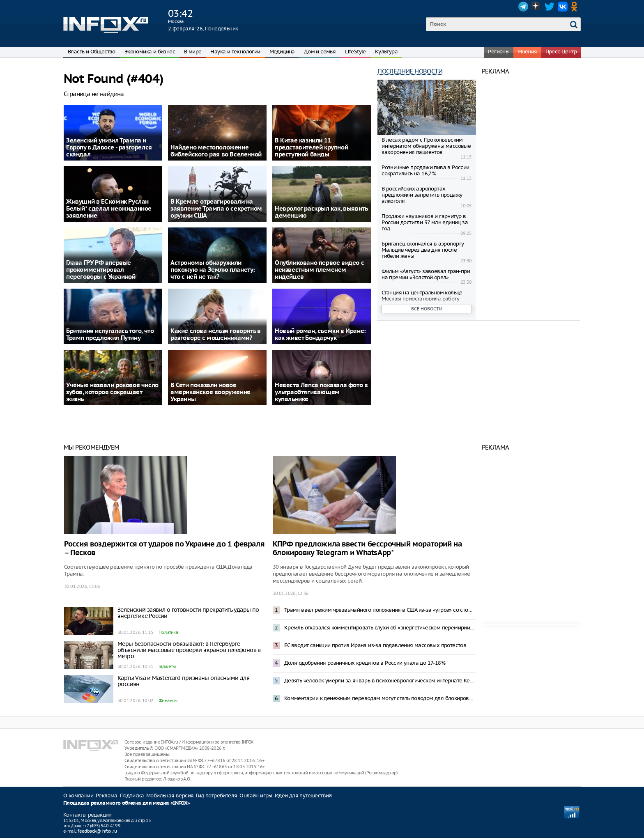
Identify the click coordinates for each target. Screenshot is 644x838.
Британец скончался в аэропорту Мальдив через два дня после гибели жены (423, 250)
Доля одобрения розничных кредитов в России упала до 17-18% (365, 663)
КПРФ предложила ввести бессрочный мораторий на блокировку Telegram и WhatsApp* (367, 549)
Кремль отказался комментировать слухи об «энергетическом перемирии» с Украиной (380, 628)
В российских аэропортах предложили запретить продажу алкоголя (422, 195)
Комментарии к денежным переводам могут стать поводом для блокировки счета (380, 698)
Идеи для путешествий (303, 796)
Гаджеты (167, 666)
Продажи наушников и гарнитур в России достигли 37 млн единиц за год (425, 222)
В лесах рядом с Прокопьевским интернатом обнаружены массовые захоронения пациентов (426, 146)
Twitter (550, 7)
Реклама (107, 796)
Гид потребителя (216, 796)
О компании (78, 796)
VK (563, 7)
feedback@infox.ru (97, 831)
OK (576, 7)
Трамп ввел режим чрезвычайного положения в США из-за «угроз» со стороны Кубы (380, 610)
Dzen (536, 7)
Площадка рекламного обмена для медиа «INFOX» (127, 803)
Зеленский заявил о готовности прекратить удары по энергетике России (188, 613)
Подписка (132, 796)
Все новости (427, 309)
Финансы (168, 700)
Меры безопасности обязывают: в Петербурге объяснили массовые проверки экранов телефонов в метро (189, 650)
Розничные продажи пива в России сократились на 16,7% (425, 170)
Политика (168, 632)
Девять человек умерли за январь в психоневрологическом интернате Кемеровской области (380, 681)
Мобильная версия (170, 796)
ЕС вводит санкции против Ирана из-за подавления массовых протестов (375, 645)
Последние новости (410, 71)
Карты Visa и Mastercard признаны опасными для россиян (183, 681)
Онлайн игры (256, 796)
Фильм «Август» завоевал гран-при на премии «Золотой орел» (426, 274)
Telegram (523, 7)
